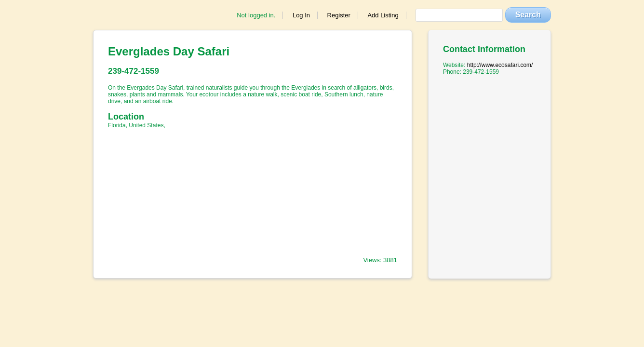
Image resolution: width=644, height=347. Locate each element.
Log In (301, 15)
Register (339, 15)
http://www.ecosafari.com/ (500, 65)
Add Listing (383, 15)
